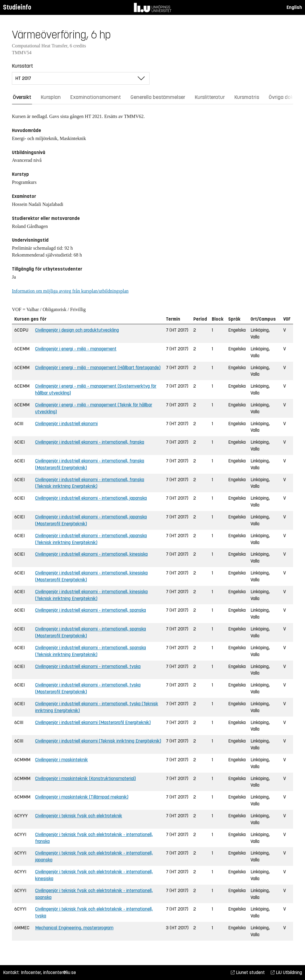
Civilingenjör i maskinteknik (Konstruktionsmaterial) (85, 778)
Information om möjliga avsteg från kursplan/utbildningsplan (70, 291)
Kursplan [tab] (51, 97)
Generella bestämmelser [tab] (158, 97)
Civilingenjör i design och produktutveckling (77, 330)
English (294, 7)
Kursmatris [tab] (247, 97)
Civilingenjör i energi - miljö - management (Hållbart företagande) (98, 368)
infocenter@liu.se (60, 972)
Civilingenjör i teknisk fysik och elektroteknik (79, 816)
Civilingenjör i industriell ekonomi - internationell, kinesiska (91, 554)
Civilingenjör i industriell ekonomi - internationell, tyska (88, 666)
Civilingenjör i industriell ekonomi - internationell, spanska (91, 610)
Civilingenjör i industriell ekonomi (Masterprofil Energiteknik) (93, 722)
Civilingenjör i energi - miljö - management (76, 349)
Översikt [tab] (22, 97)
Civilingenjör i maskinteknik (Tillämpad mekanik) (82, 797)
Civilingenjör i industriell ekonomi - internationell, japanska (91, 498)
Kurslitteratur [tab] (210, 97)
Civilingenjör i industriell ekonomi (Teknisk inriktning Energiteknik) (98, 741)
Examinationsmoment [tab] (96, 97)
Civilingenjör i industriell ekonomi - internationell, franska (90, 442)
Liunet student (248, 972)
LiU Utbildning (286, 972)
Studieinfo (17, 7)
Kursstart (22, 66)
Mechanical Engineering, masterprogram (74, 928)
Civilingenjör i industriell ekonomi (66, 424)
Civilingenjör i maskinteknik (62, 760)
